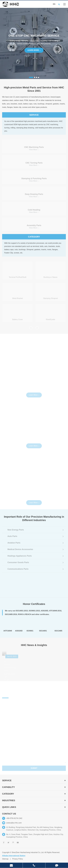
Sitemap (5, 860)
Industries (34, 802)
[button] (31, 77)
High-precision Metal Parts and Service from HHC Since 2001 (34, 91)
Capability (34, 789)
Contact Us (9, 815)
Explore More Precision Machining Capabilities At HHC (34, 345)
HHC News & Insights (34, 647)
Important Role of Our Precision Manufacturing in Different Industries (34, 520)
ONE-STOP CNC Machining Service (34, 36)
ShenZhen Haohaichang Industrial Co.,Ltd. (28, 854)
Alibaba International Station (14, 857)
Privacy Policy (18, 860)
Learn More (34, 50)
